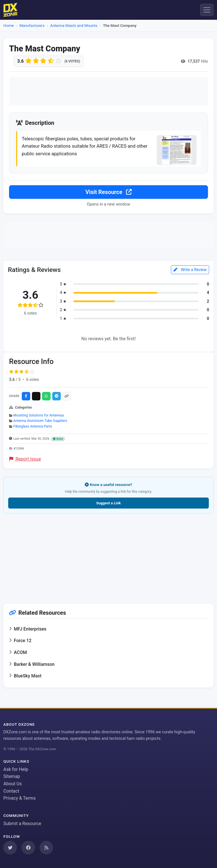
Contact (11, 791)
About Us (13, 784)
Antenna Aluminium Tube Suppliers (40, 421)
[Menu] (207, 10)
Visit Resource (108, 193)
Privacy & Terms (19, 798)
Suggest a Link (108, 503)
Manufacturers (32, 25)
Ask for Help (16, 769)
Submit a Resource (22, 824)
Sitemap (12, 777)
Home (9, 25)
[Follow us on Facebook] (28, 848)
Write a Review (190, 270)
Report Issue (25, 459)
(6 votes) (72, 61)
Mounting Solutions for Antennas (39, 416)
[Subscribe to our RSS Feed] (46, 848)
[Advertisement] (108, 91)
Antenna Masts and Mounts (74, 25)
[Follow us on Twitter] (10, 848)
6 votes (32, 380)
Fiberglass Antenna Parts (33, 427)
